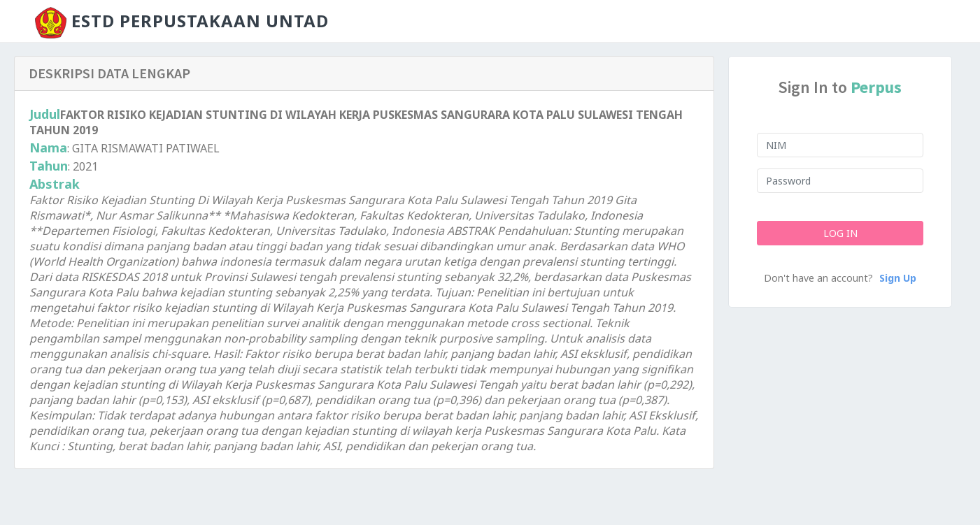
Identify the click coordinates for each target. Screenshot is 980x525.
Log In (840, 233)
